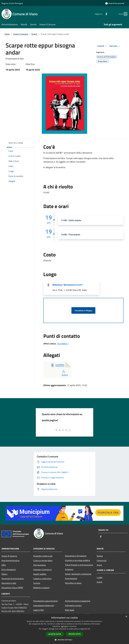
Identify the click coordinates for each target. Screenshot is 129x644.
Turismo (37, 583)
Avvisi (99, 565)
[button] (64, 640)
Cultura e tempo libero (43, 560)
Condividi (102, 46)
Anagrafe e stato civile (43, 556)
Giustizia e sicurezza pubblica (77, 560)
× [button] (126, 617)
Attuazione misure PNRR (12, 588)
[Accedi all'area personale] (115, 3)
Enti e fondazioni (9, 569)
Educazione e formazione (76, 556)
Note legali (70, 610)
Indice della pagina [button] (16, 143)
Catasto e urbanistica (42, 579)
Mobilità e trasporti (41, 588)
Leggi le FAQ (39, 610)
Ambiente (69, 569)
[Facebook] (102, 14)
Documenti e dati (9, 583)
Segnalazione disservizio (44, 605)
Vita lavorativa (39, 565)
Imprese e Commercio (42, 569)
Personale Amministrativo (13, 579)
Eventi (34, 34)
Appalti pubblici (40, 574)
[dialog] (64, 629)
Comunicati (102, 560)
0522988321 (63, 344)
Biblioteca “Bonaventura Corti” (68, 285)
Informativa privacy (73, 605)
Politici (4, 574)
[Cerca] (124, 14)
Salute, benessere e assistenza (78, 574)
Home (7, 34)
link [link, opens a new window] (89, 629)
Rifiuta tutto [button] (75, 634)
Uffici (4, 565)
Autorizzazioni (71, 578)
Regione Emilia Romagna (12, 3)
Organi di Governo (9, 556)
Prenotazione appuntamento (45, 601)
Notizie (100, 556)
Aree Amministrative (10, 560)
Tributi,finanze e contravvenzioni (79, 565)
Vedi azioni (115, 46)
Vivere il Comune (21, 34)
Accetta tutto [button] (55, 634)
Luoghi (100, 577)
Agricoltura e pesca (73, 583)
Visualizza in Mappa (83, 310)
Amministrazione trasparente (78, 601)
